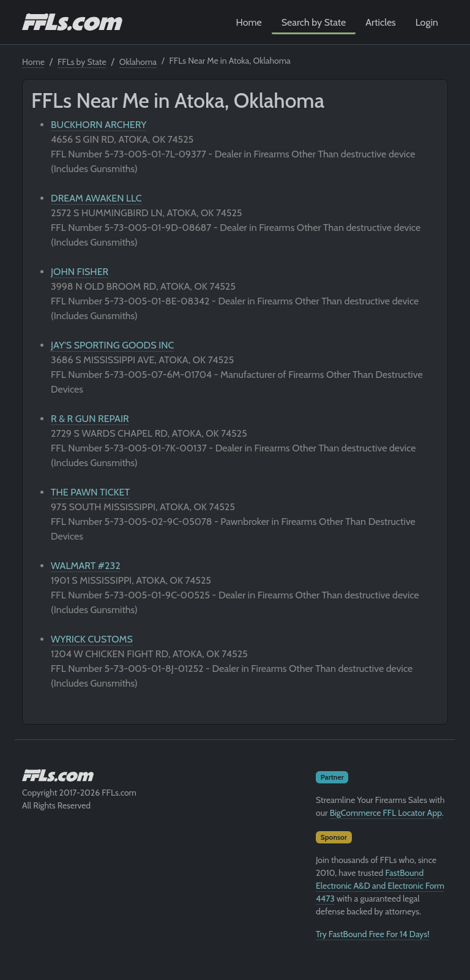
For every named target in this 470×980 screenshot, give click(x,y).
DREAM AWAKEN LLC (96, 198)
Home (249, 22)
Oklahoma (138, 62)
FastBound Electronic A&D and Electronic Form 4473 (380, 886)
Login (427, 22)
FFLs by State (82, 62)
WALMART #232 (86, 566)
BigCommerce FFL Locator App (386, 813)
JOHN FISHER (80, 272)
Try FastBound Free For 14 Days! (373, 934)
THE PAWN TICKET (90, 492)
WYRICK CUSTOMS (92, 639)
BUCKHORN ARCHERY (99, 125)
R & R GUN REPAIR (90, 419)
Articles (380, 22)
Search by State (314, 22)
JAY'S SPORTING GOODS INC (112, 345)
